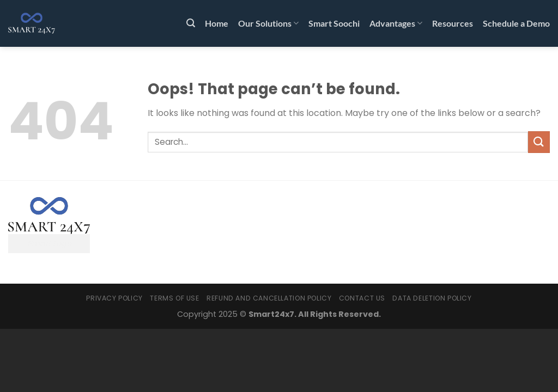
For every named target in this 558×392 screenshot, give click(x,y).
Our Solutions (268, 23)
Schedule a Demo (516, 23)
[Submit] (539, 142)
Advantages (396, 23)
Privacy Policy (114, 298)
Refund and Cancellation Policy (269, 298)
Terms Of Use (174, 298)
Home (217, 23)
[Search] (191, 23)
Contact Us (362, 298)
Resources (453, 23)
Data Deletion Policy (432, 298)
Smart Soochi (334, 23)
